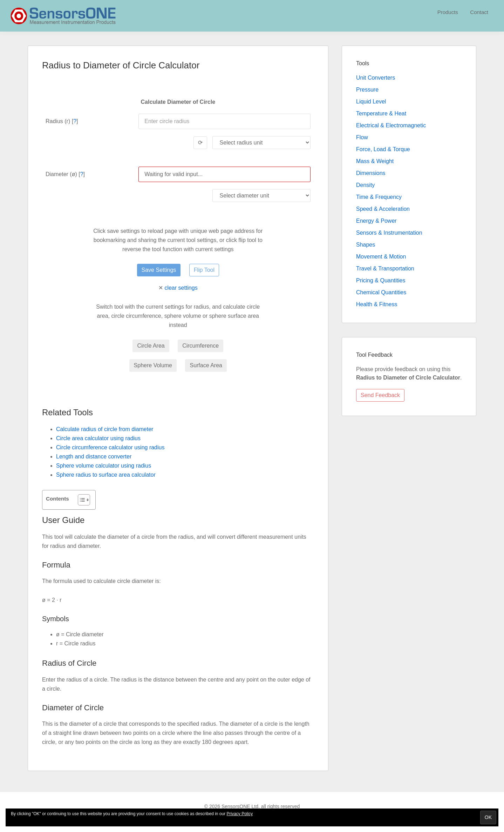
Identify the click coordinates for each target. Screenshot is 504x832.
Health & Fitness (377, 304)
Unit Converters (376, 78)
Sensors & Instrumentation (389, 233)
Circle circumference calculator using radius (110, 447)
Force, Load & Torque (383, 149)
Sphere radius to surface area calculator (106, 475)
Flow (362, 137)
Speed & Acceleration (383, 209)
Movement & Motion (381, 257)
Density (365, 185)
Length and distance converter (94, 457)
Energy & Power (376, 221)
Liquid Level (371, 102)
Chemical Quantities (381, 292)
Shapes (366, 245)
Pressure (367, 90)
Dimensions (371, 173)
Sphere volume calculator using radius (104, 466)
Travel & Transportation (385, 269)
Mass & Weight (375, 161)
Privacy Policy (240, 814)
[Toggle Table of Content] (80, 500)
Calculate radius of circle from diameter (105, 429)
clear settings (181, 288)
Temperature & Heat (381, 113)
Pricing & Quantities (381, 280)
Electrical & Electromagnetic (391, 125)
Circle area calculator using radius (98, 438)
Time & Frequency (379, 197)
